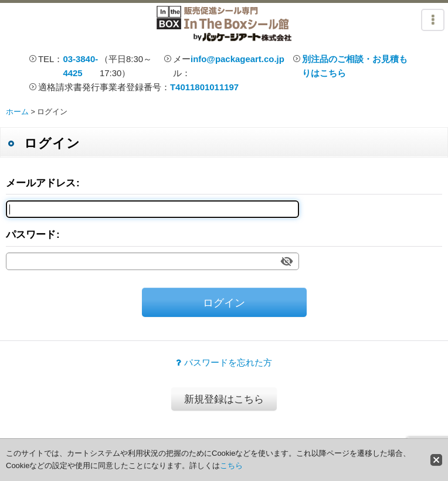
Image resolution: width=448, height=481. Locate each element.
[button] (433, 20)
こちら (231, 465)
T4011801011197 (204, 87)
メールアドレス (41, 183)
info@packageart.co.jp (237, 59)
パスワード (31, 234)
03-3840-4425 (80, 66)
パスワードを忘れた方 (224, 362)
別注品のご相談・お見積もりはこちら (355, 66)
